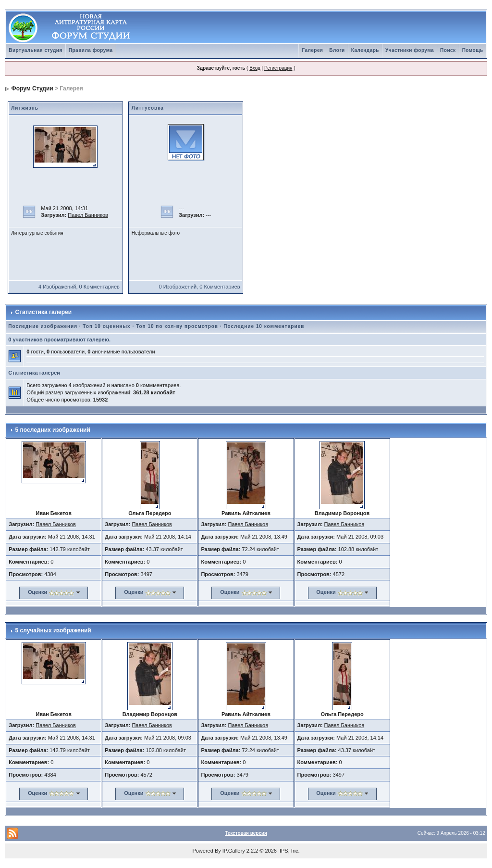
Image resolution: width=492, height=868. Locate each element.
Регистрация (278, 68)
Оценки (37, 592)
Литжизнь (25, 108)
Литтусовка (148, 108)
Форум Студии (32, 88)
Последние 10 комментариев (264, 326)
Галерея (312, 50)
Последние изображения (43, 326)
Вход (255, 68)
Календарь (365, 50)
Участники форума (410, 50)
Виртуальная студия (36, 50)
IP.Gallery (234, 851)
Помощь (473, 50)
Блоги (337, 50)
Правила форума (91, 50)
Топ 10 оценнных (106, 326)
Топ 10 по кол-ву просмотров (177, 326)
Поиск (448, 50)
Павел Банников (88, 215)
